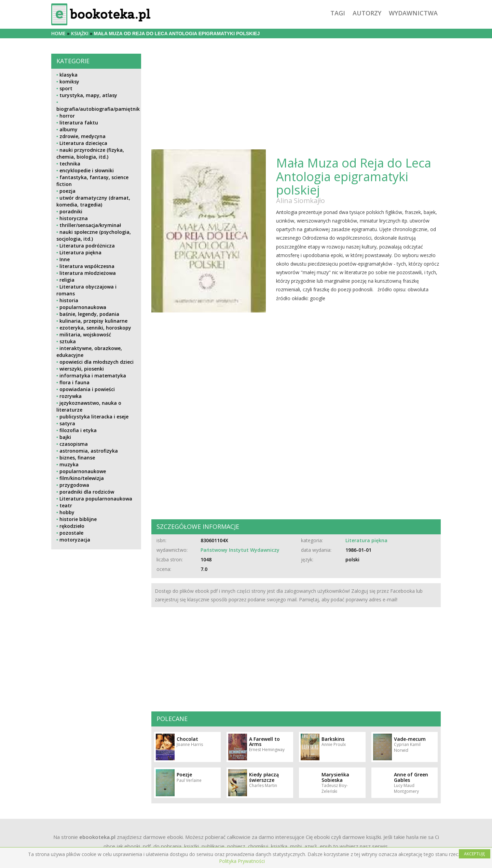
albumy (69, 129)
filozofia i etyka (78, 430)
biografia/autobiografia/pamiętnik (98, 109)
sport (66, 88)
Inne (65, 259)
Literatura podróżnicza (87, 246)
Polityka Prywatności (242, 861)
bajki (65, 437)
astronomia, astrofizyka (89, 451)
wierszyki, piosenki (82, 369)
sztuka (68, 341)
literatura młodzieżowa (88, 273)
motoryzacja (75, 540)
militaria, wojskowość (85, 335)
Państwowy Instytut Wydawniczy (240, 550)
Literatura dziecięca (83, 143)
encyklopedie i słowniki (87, 170)
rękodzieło (72, 526)
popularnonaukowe (83, 471)
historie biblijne (78, 519)
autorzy (367, 13)
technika (70, 164)
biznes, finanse (77, 458)
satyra (67, 423)
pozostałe (71, 533)
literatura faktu (79, 123)
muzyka (69, 464)
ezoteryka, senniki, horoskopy (95, 328)
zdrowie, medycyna (83, 136)
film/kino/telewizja (82, 478)
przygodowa (74, 485)
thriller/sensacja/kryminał (90, 225)
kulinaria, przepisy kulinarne (93, 321)
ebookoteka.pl (97, 837)
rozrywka (71, 396)
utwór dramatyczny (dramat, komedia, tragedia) (93, 201)
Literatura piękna (80, 252)
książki (80, 33)
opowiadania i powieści (87, 389)
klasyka (69, 75)
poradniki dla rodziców (87, 492)
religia (67, 280)
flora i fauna (74, 382)
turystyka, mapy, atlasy (88, 95)
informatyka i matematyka (93, 376)
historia (69, 300)
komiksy (69, 82)
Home (58, 33)
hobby (67, 512)
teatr (66, 505)
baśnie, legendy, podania (89, 314)
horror (67, 116)
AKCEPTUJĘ (475, 854)
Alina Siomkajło (300, 201)
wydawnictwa (413, 13)
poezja (67, 191)
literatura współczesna (87, 266)
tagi (338, 13)
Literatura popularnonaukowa (96, 499)
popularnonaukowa (83, 307)
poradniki (71, 211)
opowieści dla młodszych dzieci (97, 362)
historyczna (74, 218)
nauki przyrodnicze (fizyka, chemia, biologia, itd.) (90, 153)
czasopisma (74, 444)
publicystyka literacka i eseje (94, 417)
